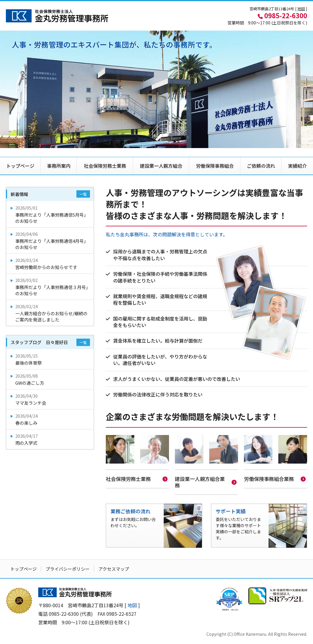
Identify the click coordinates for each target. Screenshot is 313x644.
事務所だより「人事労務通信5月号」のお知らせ (50, 214)
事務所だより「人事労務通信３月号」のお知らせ (50, 287)
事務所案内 (59, 166)
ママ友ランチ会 (50, 399)
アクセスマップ (114, 568)
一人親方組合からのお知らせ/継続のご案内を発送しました (50, 313)
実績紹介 (297, 166)
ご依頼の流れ (261, 166)
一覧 (83, 194)
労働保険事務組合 (215, 166)
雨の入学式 (50, 439)
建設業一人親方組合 (161, 166)
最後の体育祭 (50, 359)
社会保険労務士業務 (105, 166)
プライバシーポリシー (68, 568)
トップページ (20, 166)
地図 (301, 9)
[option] (156, 89)
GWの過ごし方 (50, 379)
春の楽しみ (50, 419)
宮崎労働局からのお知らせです (50, 264)
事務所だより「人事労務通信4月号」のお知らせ (50, 240)
